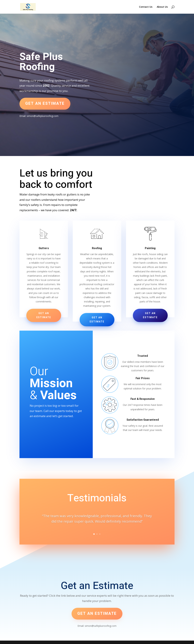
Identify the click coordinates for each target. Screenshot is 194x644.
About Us (162, 7)
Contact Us (146, 7)
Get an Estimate (44, 315)
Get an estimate (45, 104)
